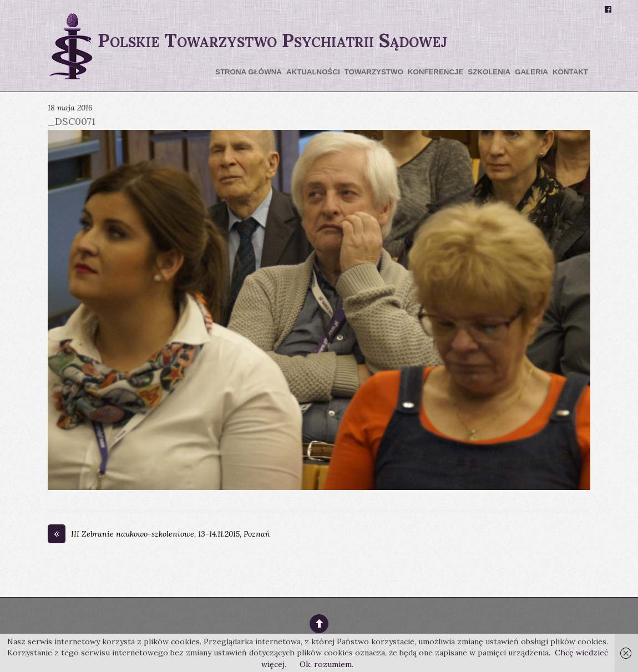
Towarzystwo (374, 72)
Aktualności (313, 72)
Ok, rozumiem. (326, 664)
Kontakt (570, 72)
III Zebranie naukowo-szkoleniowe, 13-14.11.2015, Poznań (159, 534)
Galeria (531, 72)
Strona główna (249, 72)
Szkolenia (489, 72)
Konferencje (436, 72)
